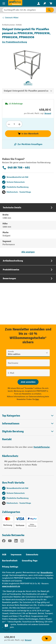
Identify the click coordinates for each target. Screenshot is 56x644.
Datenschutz (32, 555)
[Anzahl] (14, 124)
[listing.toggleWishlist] (28, 144)
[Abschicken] (28, 382)
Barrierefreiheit (10, 561)
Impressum (16, 555)
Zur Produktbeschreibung (15, 42)
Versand (48, 113)
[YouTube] (10, 541)
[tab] (28, 230)
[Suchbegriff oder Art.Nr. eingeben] (24, 10)
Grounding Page (30, 561)
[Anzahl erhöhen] (19, 124)
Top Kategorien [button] (28, 416)
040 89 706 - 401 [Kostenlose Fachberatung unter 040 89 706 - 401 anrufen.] (16, 168)
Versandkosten (47, 572)
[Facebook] (4, 541)
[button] (28, 431)
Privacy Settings (10, 567)
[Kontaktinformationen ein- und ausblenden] (6, 626)
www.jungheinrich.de (11, 586)
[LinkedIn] (16, 541)
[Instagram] (22, 541)
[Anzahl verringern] (9, 124)
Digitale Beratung (13, 431)
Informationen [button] (28, 424)
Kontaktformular (42, 447)
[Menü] (4, 3)
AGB (4, 555)
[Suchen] (50, 10)
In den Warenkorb (28, 134)
